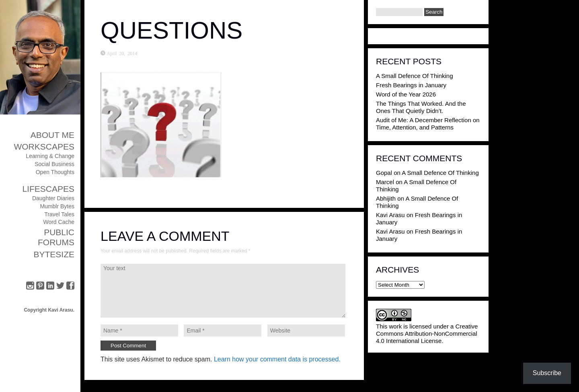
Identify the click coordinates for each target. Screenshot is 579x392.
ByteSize (54, 254)
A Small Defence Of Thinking (414, 76)
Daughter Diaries (53, 198)
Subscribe (547, 373)
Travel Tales (59, 214)
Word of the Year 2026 (406, 94)
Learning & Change (50, 156)
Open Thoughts (55, 172)
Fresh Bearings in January (411, 85)
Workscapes (44, 147)
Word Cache (59, 222)
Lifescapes (48, 189)
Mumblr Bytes (57, 206)
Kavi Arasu (390, 215)
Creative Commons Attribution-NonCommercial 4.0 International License (427, 334)
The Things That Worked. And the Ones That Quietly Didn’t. (421, 107)
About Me (52, 135)
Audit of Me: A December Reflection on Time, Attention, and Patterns (428, 124)
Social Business (54, 164)
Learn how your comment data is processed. (277, 359)
